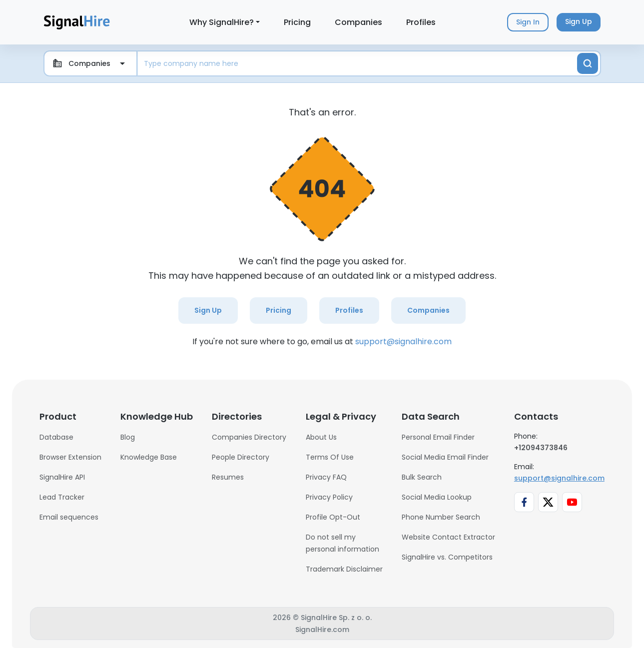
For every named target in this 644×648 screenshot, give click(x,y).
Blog (128, 437)
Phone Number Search (441, 517)
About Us (321, 437)
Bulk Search (422, 477)
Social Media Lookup (437, 497)
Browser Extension (70, 457)
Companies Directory (249, 437)
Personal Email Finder (438, 437)
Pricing (297, 22)
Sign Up (208, 310)
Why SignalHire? (222, 22)
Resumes (228, 477)
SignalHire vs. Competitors (447, 557)
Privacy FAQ (326, 477)
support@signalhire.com (403, 341)
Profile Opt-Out (333, 517)
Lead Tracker (62, 497)
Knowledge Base (149, 457)
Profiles (421, 22)
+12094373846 (541, 448)
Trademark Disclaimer (344, 569)
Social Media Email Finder (445, 457)
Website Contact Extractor (448, 537)
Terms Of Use (330, 457)
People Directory (241, 457)
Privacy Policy (329, 497)
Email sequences (69, 517)
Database (56, 437)
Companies (358, 22)
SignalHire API (62, 477)
